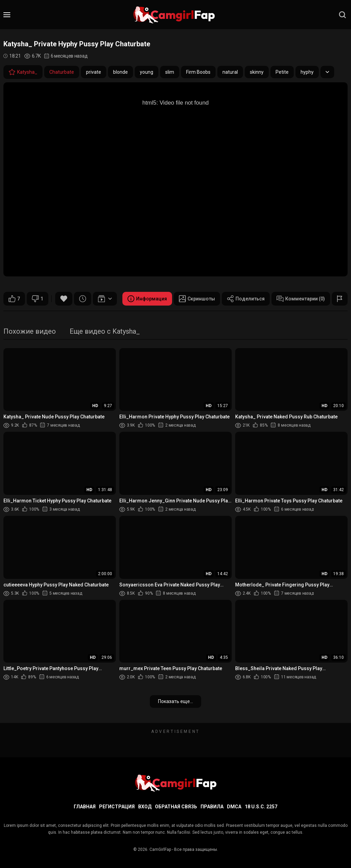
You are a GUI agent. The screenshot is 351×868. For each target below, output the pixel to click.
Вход (145, 807)
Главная (85, 807)
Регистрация (117, 807)
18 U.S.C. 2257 (261, 807)
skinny (257, 72)
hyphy (307, 72)
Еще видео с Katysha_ (105, 332)
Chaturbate (62, 72)
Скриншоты (197, 299)
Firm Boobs (198, 72)
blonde (120, 72)
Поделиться (246, 299)
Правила (212, 807)
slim (170, 72)
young (147, 72)
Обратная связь (176, 807)
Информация (147, 299)
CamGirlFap (160, 849)
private (94, 72)
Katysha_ (23, 72)
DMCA (234, 807)
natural (230, 72)
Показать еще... (175, 701)
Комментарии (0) (301, 299)
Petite (282, 72)
